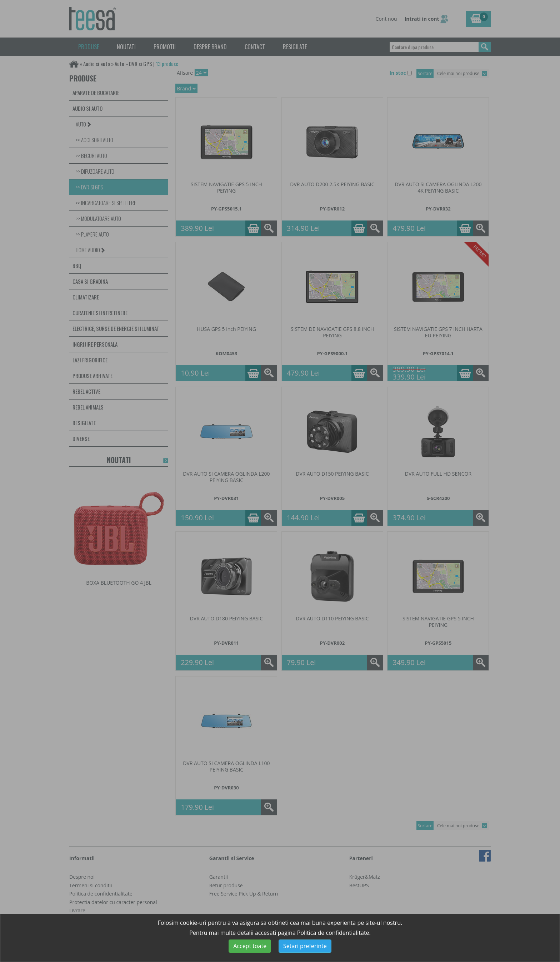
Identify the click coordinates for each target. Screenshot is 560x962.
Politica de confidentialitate (333, 933)
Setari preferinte (305, 946)
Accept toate (250, 946)
